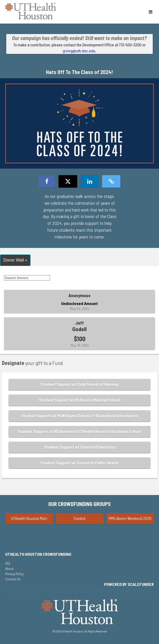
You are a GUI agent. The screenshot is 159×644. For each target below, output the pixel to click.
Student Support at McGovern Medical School (80, 400)
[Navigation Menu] (151, 12)
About (9, 569)
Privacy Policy (14, 574)
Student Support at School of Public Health (79, 463)
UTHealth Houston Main (29, 518)
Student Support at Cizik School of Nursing (79, 384)
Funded (79, 518)
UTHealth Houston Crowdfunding (38, 554)
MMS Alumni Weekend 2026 (130, 518)
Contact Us (13, 579)
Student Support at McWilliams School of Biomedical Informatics (79, 416)
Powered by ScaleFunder (129, 584)
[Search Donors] (27, 278)
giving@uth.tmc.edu (79, 51)
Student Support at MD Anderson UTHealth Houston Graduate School (79, 431)
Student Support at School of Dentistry (79, 447)
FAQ (8, 563)
